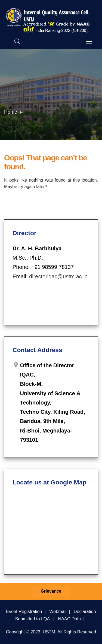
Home (11, 112)
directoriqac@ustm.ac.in (58, 276)
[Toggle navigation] (89, 42)
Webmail (58, 611)
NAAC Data (70, 619)
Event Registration (24, 611)
